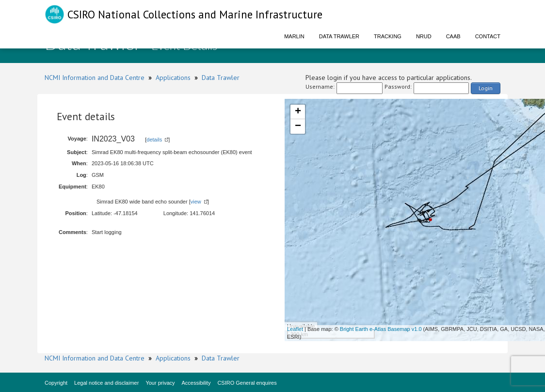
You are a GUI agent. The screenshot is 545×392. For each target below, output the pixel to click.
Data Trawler (339, 36)
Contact (488, 36)
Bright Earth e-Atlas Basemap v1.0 (381, 329)
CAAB (453, 36)
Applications (173, 78)
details (154, 140)
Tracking (388, 36)
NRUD (424, 36)
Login (486, 88)
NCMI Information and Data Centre (95, 78)
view (196, 202)
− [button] (298, 126)
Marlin (294, 36)
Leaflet (295, 329)
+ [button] (298, 112)
